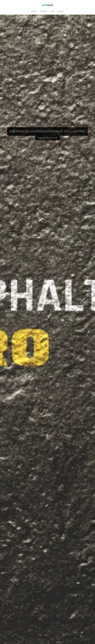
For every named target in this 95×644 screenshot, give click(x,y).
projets (34, 11)
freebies (44, 11)
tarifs (52, 11)
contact (61, 11)
